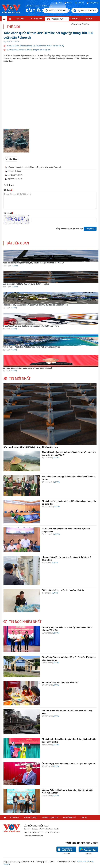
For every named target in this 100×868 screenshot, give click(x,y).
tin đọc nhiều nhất (25, 622)
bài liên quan (18, 243)
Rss (58, 3)
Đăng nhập (92, 3)
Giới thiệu (20, 19)
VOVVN (15, 266)
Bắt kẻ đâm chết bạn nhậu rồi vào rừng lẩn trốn (63, 590)
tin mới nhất (20, 378)
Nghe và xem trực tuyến (85, 11)
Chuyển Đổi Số (75, 19)
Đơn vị (68, 3)
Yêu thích (13, 159)
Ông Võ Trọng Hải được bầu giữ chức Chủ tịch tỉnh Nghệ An (69, 764)
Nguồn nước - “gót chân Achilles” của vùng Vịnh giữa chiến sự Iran (32, 347)
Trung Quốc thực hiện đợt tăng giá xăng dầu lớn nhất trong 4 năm (31, 326)
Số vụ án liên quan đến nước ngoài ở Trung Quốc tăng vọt (27, 368)
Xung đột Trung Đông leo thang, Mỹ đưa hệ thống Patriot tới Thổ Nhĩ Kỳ (35, 46)
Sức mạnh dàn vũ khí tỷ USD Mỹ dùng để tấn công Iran (29, 50)
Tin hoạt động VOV (50, 818)
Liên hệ (79, 3)
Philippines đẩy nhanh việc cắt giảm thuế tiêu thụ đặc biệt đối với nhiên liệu (35, 305)
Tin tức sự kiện (36, 19)
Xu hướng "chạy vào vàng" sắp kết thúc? (60, 682)
